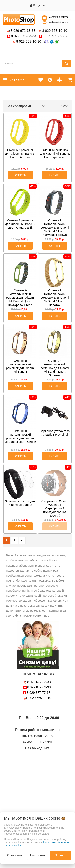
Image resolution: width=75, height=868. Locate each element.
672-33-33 (23, 31)
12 (65, 106)
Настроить (37, 855)
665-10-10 (55, 31)
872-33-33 (23, 36)
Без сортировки (26, 106)
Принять (60, 855)
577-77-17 (55, 36)
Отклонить (15, 855)
